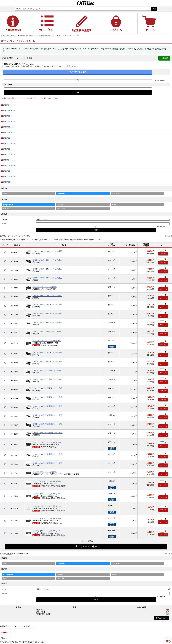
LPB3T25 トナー (9, 154)
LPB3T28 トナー (9, 138)
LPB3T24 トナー (9, 160)
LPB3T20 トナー (9, 182)
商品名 (114, 205)
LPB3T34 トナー (9, 105)
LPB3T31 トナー (9, 121)
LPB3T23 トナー (9, 166)
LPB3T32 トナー (9, 116)
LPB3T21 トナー (9, 177)
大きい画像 (116, 194)
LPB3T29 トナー (9, 132)
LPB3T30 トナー (9, 127)
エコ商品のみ (161, 227)
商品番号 (60, 205)
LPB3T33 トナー (9, 111)
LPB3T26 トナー (9, 149)
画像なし (6, 194)
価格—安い (7, 209)
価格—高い (61, 209)
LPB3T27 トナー (9, 144)
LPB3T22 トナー (9, 171)
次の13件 (169, 236)
